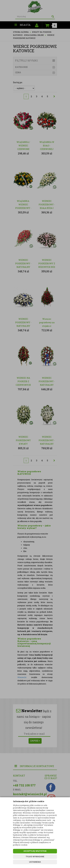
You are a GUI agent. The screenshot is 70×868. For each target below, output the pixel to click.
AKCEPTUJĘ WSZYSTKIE (35, 851)
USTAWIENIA (35, 862)
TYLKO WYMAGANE (35, 857)
